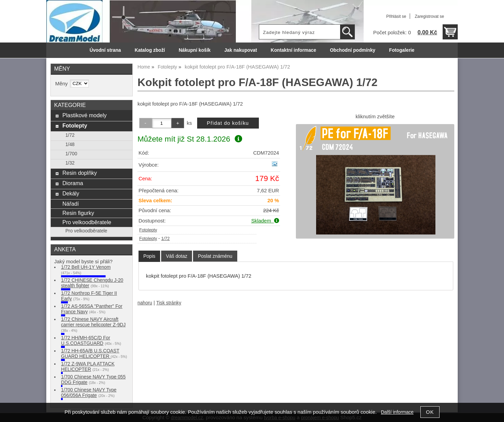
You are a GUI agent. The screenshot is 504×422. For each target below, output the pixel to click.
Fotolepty (148, 230)
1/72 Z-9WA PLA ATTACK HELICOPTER (88, 367)
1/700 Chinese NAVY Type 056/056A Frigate (89, 393)
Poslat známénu (215, 256)
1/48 (70, 144)
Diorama (73, 183)
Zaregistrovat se (429, 16)
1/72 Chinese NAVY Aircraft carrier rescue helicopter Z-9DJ (93, 322)
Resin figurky (78, 213)
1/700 (71, 154)
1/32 (70, 163)
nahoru (145, 303)
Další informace (397, 412)
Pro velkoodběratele (87, 222)
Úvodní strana (105, 50)
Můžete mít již (190, 139)
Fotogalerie (402, 50)
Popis (149, 256)
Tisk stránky (169, 303)
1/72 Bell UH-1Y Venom (86, 267)
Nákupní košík (195, 50)
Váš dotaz (177, 256)
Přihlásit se (396, 16)
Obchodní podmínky (353, 50)
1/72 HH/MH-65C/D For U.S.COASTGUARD (86, 341)
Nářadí (71, 204)
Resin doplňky (80, 173)
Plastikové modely (85, 115)
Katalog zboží (150, 50)
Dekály (71, 193)
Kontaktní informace (294, 50)
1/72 (165, 239)
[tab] (149, 256)
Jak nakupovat (241, 50)
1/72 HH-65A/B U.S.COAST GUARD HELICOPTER (90, 354)
